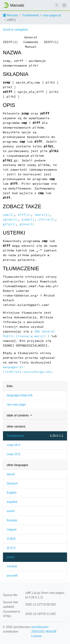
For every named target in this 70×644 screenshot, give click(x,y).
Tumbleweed (30, 15)
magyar (12, 529)
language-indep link (20, 395)
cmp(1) (8, 215)
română (12, 566)
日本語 (11, 539)
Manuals (11, 15)
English (12, 493)
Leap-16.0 (13, 445)
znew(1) (28, 219)
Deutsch (12, 483)
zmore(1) (42, 215)
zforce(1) (47, 219)
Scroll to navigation (15, 30)
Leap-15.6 (13, 454)
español (12, 502)
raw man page (16, 404)
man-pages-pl (52, 15)
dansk (11, 474)
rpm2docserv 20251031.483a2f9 (44, 629)
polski (11, 557)
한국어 (11, 548)
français (12, 520)
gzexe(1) (27, 224)
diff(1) (24, 215)
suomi (11, 511)
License (36, 636)
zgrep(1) (10, 219)
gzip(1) (9, 224)
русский (12, 576)
